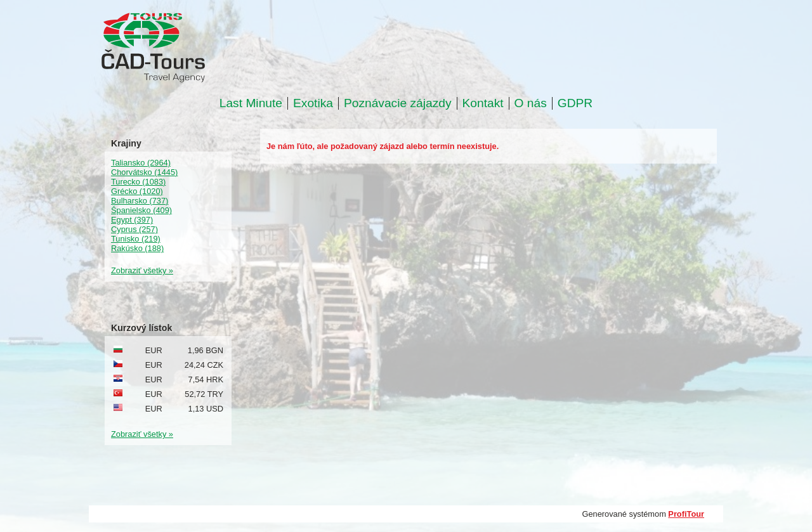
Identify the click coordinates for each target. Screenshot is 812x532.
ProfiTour (686, 514)
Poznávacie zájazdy (398, 103)
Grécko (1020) (137, 191)
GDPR (575, 103)
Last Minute (251, 103)
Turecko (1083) (138, 182)
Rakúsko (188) (137, 248)
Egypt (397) (132, 220)
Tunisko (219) (136, 239)
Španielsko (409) (141, 210)
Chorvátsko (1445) (144, 172)
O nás (531, 103)
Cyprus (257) (134, 229)
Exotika (313, 103)
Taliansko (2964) (141, 163)
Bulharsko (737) (140, 201)
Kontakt (483, 103)
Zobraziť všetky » (142, 270)
